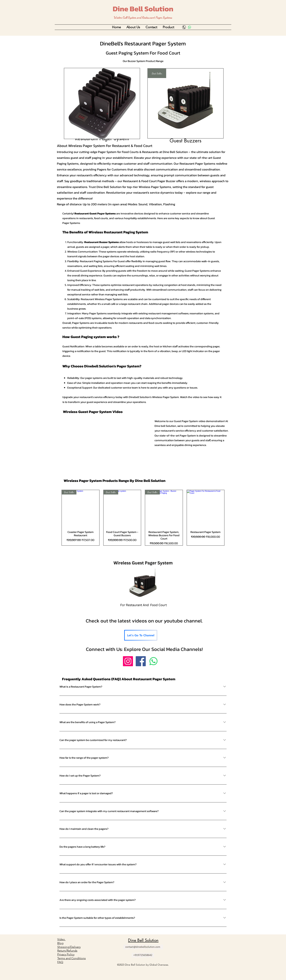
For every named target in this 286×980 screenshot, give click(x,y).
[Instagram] (128, 661)
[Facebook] (141, 661)
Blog (60, 943)
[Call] (184, 27)
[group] (143, 518)
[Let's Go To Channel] (141, 635)
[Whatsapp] (190, 27)
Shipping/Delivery (69, 947)
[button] (133, 27)
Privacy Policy (66, 954)
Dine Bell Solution (143, 9)
